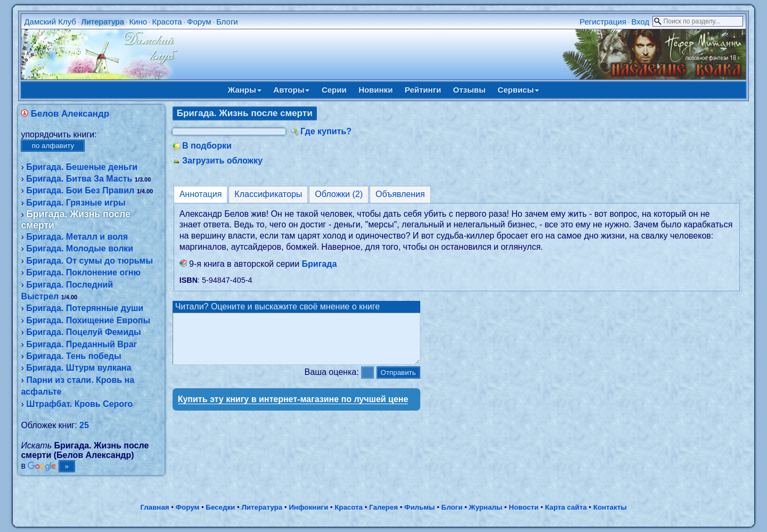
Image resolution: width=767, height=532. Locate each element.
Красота (167, 22)
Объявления (400, 194)
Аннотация (201, 194)
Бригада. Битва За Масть (79, 179)
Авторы (291, 90)
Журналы (486, 507)
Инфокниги (308, 507)
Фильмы (419, 507)
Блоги (227, 22)
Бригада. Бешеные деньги (82, 167)
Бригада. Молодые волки (80, 248)
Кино (138, 22)
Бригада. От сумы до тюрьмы (89, 261)
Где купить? (326, 131)
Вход (640, 22)
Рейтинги (423, 90)
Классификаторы (268, 194)
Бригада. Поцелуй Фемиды (84, 332)
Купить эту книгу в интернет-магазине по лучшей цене (293, 409)
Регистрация (603, 22)
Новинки (376, 90)
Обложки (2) (339, 194)
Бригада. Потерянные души (85, 308)
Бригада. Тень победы (74, 356)
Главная (154, 507)
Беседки (220, 507)
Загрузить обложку (222, 161)
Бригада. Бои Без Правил (80, 190)
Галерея (383, 507)
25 (84, 425)
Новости (524, 507)
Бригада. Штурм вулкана (79, 368)
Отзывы (470, 90)
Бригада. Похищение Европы (88, 320)
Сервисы (518, 90)
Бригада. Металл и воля (77, 237)
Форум (199, 22)
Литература (103, 22)
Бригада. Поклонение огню (83, 272)
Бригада (320, 264)
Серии (334, 90)
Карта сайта (566, 507)
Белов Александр (70, 114)
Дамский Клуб (50, 22)
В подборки (207, 146)
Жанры (245, 90)
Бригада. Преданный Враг (81, 344)
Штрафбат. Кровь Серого (79, 404)
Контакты (610, 507)
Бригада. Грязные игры (76, 203)
